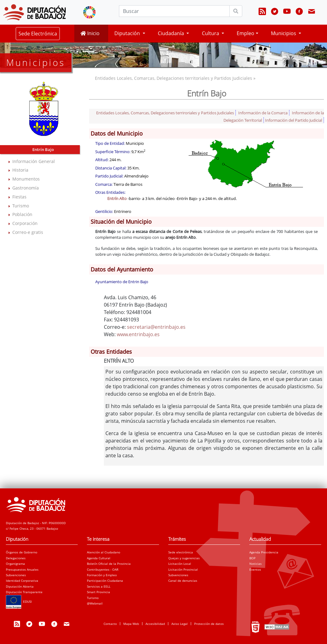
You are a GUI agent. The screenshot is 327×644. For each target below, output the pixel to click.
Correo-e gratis (28, 232)
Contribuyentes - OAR (103, 569)
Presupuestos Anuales (22, 569)
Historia (20, 170)
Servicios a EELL (99, 586)
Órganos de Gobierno (22, 552)
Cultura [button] (211, 33)
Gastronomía (26, 188)
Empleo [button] (245, 33)
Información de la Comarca (263, 113)
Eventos (255, 569)
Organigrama (15, 564)
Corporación (25, 223)
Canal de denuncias (183, 581)
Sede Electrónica (38, 34)
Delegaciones (16, 558)
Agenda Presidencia (264, 552)
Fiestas (19, 197)
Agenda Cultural (99, 558)
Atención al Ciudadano (104, 552)
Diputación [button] (128, 33)
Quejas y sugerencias (184, 558)
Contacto (110, 624)
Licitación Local (180, 564)
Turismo (21, 206)
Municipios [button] (284, 33)
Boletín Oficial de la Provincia (109, 564)
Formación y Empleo (102, 575)
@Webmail (95, 603)
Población (22, 214)
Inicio (90, 33)
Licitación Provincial (183, 569)
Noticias (255, 564)
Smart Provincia (98, 592)
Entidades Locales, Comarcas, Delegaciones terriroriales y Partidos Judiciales (165, 113)
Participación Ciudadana (105, 581)
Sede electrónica (181, 552)
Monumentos (26, 179)
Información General (34, 161)
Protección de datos (209, 624)
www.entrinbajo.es (138, 334)
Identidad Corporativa (22, 581)
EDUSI (19, 601)
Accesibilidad (155, 624)
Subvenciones (16, 575)
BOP (252, 558)
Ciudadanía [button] (172, 33)
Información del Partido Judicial (294, 120)
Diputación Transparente (24, 592)
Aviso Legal (180, 624)
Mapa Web (131, 624)
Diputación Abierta (20, 586)
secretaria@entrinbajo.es (156, 327)
